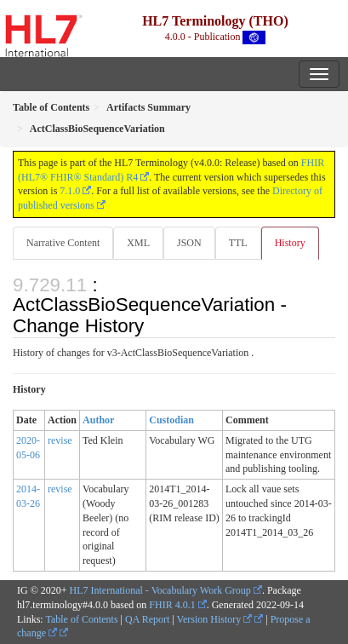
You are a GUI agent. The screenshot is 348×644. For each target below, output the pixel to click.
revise (60, 440)
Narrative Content (63, 243)
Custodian (171, 420)
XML (138, 243)
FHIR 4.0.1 (172, 605)
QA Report (147, 619)
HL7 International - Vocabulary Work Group (160, 590)
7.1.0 (70, 191)
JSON (189, 243)
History (290, 243)
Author (98, 420)
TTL (238, 243)
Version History (215, 619)
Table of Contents (81, 619)
